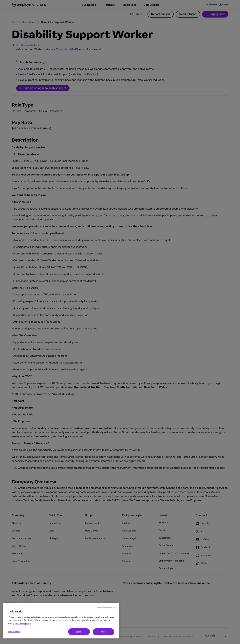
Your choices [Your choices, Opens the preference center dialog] (14, 632)
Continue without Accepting (106, 607)
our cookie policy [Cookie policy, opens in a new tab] (23, 623)
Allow (103, 632)
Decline (79, 632)
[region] (61, 621)
